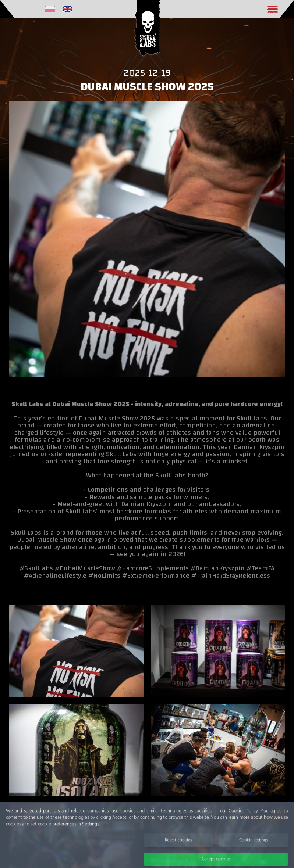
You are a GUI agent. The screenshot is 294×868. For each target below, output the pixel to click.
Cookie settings (254, 848)
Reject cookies (178, 848)
